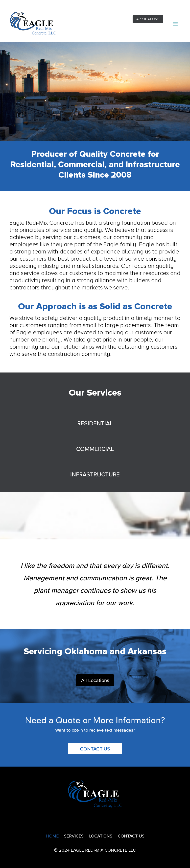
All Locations (95, 680)
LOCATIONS (101, 836)
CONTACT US (95, 749)
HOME (52, 836)
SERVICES (74, 836)
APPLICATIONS (148, 19)
